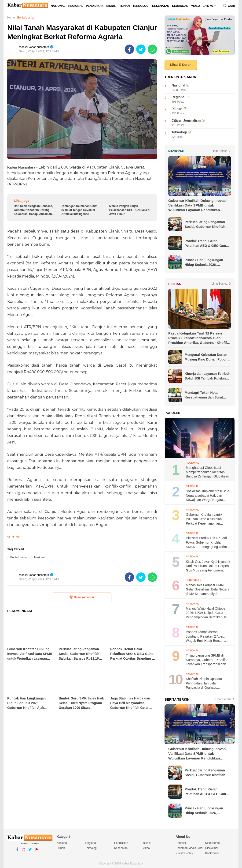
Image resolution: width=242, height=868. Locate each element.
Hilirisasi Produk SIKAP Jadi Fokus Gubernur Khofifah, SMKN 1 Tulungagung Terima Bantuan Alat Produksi (207, 543)
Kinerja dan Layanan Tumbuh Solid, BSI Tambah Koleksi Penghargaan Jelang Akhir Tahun (207, 376)
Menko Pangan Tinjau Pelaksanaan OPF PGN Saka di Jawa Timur (130, 210)
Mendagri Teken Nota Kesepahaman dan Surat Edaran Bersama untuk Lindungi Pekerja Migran (204, 395)
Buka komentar (82, 597)
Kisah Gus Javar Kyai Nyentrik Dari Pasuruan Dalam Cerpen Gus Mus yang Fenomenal (208, 566)
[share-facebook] (129, 49)
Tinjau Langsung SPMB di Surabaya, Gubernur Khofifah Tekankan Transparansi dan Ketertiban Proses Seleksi (207, 660)
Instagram (24, 851)
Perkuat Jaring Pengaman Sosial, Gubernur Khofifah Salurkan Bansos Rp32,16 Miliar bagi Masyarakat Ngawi (207, 225)
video (196, 6)
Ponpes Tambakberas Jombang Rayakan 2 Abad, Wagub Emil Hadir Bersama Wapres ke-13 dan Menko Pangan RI (206, 637)
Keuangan (180, 6)
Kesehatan (161, 6)
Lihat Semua (220, 151)
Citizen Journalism (186, 120)
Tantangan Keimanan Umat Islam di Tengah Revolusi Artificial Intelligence (79, 210)
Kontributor (212, 853)
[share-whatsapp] (152, 49)
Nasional (58, 6)
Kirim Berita (213, 843)
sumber (15, 537)
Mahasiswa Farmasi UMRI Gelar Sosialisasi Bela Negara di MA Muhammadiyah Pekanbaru (208, 590)
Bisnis (111, 6)
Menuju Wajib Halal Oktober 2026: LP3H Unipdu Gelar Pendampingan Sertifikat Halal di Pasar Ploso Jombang (208, 613)
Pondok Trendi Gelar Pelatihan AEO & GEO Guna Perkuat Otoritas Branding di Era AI (207, 244)
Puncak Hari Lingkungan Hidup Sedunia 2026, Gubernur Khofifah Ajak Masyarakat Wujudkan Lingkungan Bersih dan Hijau (207, 263)
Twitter (30, 851)
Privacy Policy (184, 853)
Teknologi (141, 6)
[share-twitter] (141, 49)
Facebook (17, 851)
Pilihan (124, 6)
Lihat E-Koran (181, 65)
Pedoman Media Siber (189, 848)
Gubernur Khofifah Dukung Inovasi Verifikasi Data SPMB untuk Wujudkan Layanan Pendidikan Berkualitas (197, 205)
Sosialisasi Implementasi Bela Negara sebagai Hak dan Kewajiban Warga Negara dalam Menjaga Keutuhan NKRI (207, 496)
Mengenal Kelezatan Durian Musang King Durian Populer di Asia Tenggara (207, 357)
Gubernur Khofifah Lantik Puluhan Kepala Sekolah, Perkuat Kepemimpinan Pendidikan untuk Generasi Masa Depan (205, 519)
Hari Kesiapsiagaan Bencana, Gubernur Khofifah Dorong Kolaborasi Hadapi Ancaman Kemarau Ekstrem (33, 210)
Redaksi (181, 843)
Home (11, 18)
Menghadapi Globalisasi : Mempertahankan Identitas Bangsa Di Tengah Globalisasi (208, 472)
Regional (76, 6)
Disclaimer (212, 848)
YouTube (37, 851)
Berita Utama (18, 557)
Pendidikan (95, 6)
